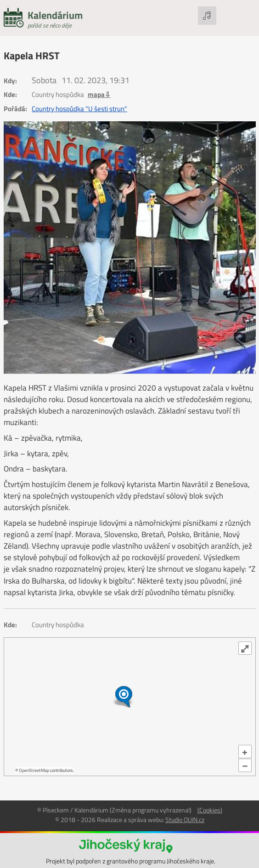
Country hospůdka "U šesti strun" (79, 109)
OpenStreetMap (34, 770)
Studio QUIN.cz (185, 820)
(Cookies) (210, 810)
